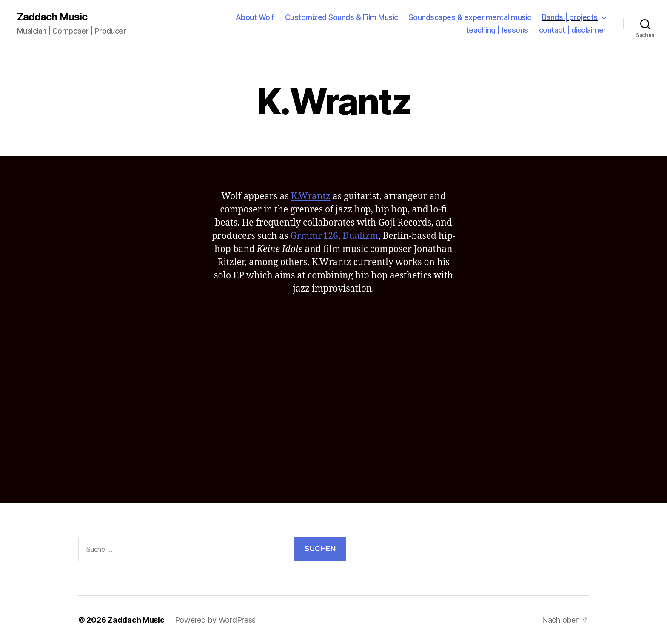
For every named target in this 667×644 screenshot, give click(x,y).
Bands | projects (570, 17)
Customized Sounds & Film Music (342, 17)
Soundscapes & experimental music (470, 17)
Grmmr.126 (314, 236)
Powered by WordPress (215, 620)
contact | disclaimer (573, 30)
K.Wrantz (311, 196)
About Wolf (255, 17)
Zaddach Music (52, 17)
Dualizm (360, 236)
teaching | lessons (497, 30)
